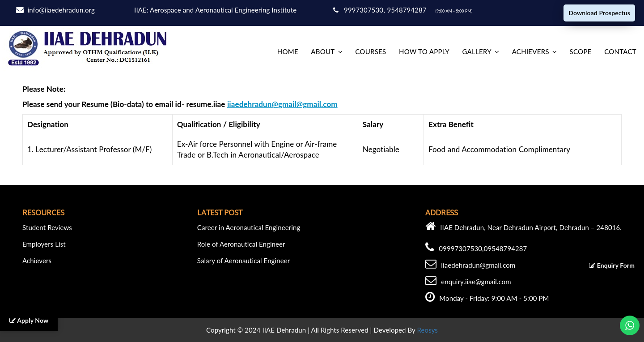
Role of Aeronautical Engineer (241, 244)
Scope (581, 51)
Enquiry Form (612, 265)
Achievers (531, 51)
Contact (620, 51)
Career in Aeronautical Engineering (249, 227)
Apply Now (29, 320)
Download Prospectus (599, 13)
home (288, 51)
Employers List (44, 244)
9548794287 (408, 10)
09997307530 (460, 248)
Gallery (477, 51)
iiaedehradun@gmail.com (478, 265)
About (323, 51)
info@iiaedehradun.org (61, 10)
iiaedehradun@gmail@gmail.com (282, 104)
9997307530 (358, 10)
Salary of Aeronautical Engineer (244, 261)
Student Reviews (47, 227)
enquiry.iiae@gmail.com (476, 282)
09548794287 (506, 248)
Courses (371, 51)
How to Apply (424, 51)
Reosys (428, 330)
